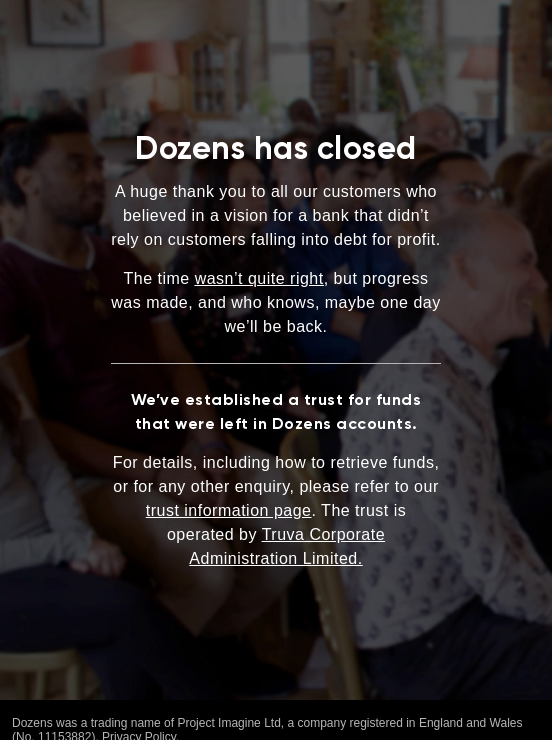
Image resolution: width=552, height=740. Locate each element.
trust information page (229, 510)
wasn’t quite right (259, 278)
